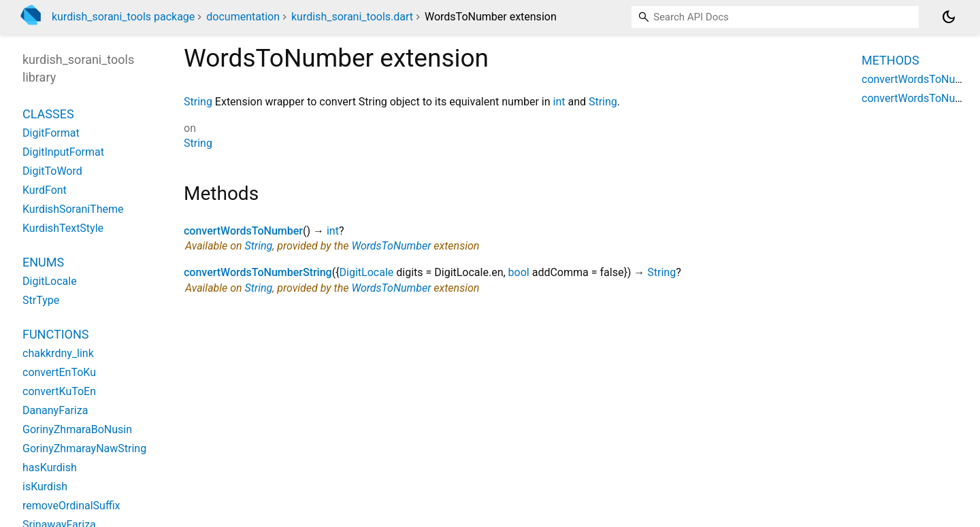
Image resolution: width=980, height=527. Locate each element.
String (198, 102)
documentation (243, 17)
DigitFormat (51, 133)
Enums (43, 262)
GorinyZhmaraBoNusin (77, 429)
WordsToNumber (391, 246)
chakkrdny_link (58, 353)
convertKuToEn (59, 391)
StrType (41, 300)
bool (519, 272)
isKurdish (45, 487)
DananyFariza (55, 410)
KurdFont (45, 190)
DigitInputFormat (63, 152)
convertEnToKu (59, 372)
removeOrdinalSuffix (71, 506)
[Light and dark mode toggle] (949, 17)
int (559, 102)
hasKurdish (50, 468)
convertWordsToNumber (243, 231)
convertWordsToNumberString (258, 272)
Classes (48, 114)
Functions (55, 334)
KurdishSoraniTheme (73, 209)
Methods (891, 60)
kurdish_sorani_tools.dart (352, 17)
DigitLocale (367, 272)
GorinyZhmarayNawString (84, 448)
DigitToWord (52, 171)
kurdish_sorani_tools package (123, 17)
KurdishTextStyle (63, 228)
